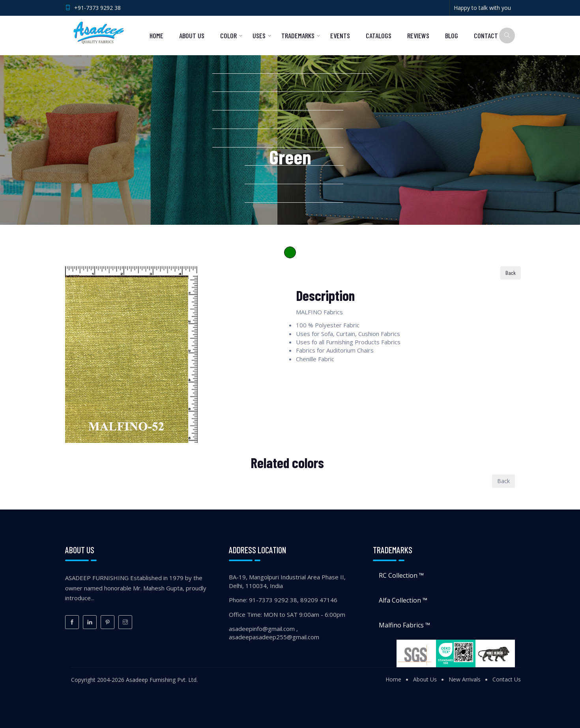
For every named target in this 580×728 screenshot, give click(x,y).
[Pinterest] (108, 622)
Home (156, 35)
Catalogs (379, 35)
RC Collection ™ (401, 575)
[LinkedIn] (90, 622)
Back (511, 273)
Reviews (418, 35)
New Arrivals (465, 679)
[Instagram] (125, 622)
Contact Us (507, 679)
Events (340, 35)
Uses (259, 35)
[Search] (507, 35)
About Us (192, 35)
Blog (452, 35)
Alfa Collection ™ (403, 600)
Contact (486, 35)
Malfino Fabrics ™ (404, 625)
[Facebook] (72, 622)
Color (228, 35)
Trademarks (298, 35)
